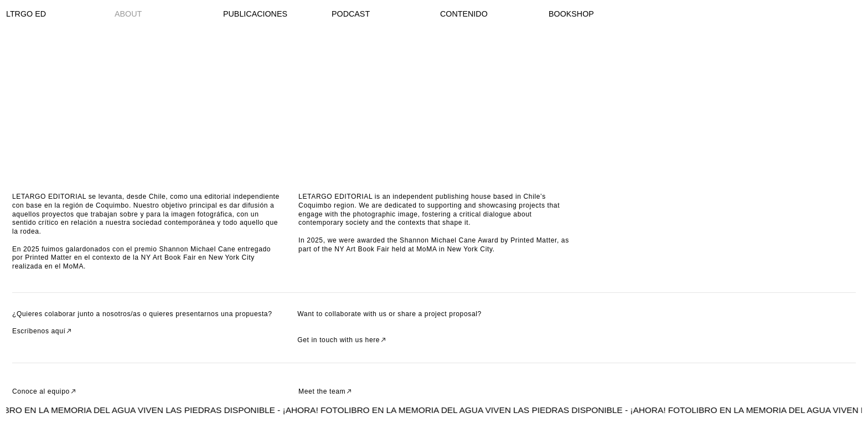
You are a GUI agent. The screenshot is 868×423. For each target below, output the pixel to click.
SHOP (583, 14)
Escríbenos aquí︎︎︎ (43, 331)
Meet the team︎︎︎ (326, 391)
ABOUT (128, 14)
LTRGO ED (26, 14)
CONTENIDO (464, 14)
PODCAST (351, 14)
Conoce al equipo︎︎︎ (45, 391)
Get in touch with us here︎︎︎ (342, 340)
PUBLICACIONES (255, 14)
